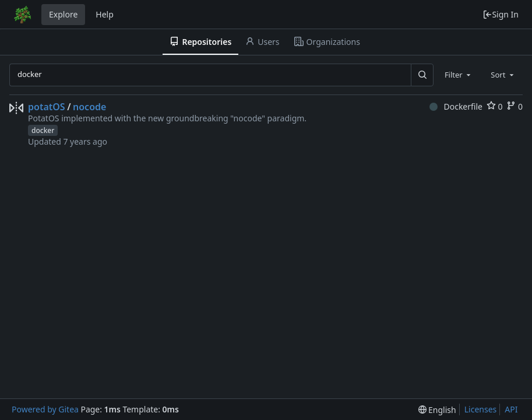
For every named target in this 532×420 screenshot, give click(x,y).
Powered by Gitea (45, 409)
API (511, 409)
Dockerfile (456, 106)
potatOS (47, 107)
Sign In (501, 14)
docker (43, 130)
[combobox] (459, 75)
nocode (89, 107)
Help (105, 14)
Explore (63, 14)
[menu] (437, 410)
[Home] (22, 15)
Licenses (481, 409)
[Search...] (422, 75)
